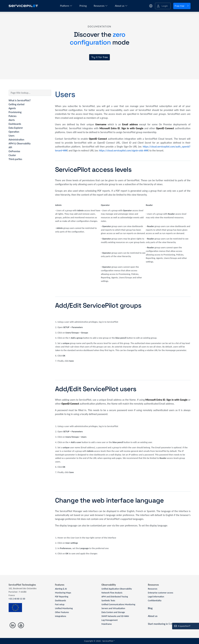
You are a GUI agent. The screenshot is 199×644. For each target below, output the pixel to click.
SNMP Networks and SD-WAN (115, 616)
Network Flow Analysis (112, 593)
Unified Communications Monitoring (118, 604)
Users (12, 136)
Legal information (156, 597)
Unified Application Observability (117, 589)
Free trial (182, 6)
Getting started (17, 104)
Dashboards (15, 124)
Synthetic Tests (108, 601)
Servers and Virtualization (113, 608)
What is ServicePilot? (20, 100)
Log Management (110, 620)
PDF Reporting (62, 597)
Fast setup (60, 604)
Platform (66, 6)
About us (121, 6)
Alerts (12, 120)
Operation (14, 132)
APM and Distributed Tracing (115, 597)
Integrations (61, 616)
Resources (101, 6)
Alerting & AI (61, 589)
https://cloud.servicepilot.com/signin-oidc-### (124, 150)
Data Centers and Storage (113, 612)
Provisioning (15, 112)
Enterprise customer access (161, 593)
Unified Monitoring (64, 608)
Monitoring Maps (63, 593)
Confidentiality (155, 601)
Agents (12, 108)
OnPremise (14, 151)
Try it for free (99, 57)
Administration (16, 140)
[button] (163, 6)
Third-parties (15, 159)
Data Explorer (16, 128)
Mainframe (107, 624)
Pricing (83, 6)
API (10, 147)
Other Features (62, 612)
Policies (13, 116)
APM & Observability (20, 143)
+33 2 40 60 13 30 (17, 599)
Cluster (12, 155)
